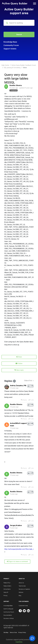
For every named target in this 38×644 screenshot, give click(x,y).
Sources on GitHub (9, 618)
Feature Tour (7, 583)
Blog (20, 596)
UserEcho (19, 642)
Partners (21, 592)
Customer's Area (23, 606)
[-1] (32, 386)
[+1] (29, 386)
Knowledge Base (10, 42)
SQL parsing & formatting (12, 68)
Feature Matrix (7, 586)
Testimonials (22, 586)
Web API (6, 592)
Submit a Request (8, 609)
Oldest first (28, 381)
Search (19, 34)
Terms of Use (13, 633)
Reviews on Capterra (24, 589)
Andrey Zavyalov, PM (18, 386)
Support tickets (10, 49)
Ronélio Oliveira (16, 85)
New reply (19, 370)
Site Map (6, 633)
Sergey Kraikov (16, 525)
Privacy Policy (22, 633)
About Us (21, 583)
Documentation (8, 615)
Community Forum (11, 45)
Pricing (5, 596)
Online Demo (7, 589)
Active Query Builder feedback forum (24, 65)
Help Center (5, 65)
